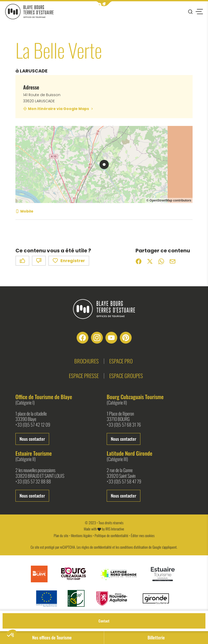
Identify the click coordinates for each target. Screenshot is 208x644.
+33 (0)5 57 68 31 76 (124, 425)
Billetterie (156, 637)
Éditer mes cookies (143, 535)
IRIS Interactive (115, 529)
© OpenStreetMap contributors (169, 200)
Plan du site (61, 535)
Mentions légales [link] (82, 535)
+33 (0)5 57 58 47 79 (124, 482)
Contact (104, 621)
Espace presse (84, 376)
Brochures (87, 361)
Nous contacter (32, 439)
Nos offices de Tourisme (52, 637)
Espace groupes (126, 376)
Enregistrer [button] (69, 261)
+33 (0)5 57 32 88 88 (33, 482)
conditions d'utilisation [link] (134, 547)
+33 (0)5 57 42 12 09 (33, 425)
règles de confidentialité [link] (97, 547)
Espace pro (121, 361)
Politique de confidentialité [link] (111, 535)
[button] (104, 4)
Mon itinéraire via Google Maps (58, 109)
